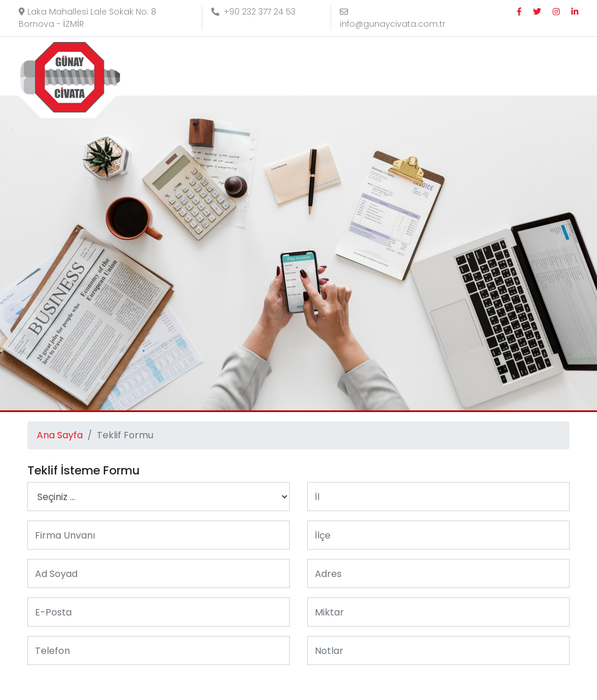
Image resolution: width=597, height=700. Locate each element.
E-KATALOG (541, 66)
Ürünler (354, 66)
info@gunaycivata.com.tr (393, 19)
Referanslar (417, 66)
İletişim (479, 66)
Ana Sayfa (60, 435)
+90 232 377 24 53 (253, 12)
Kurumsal (288, 66)
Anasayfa (225, 66)
